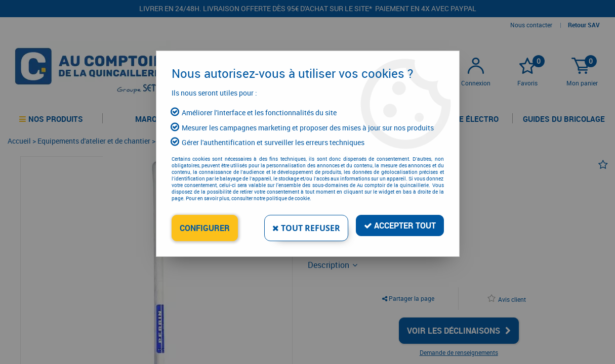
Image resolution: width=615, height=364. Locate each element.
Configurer (205, 228)
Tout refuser (306, 228)
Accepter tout (400, 225)
